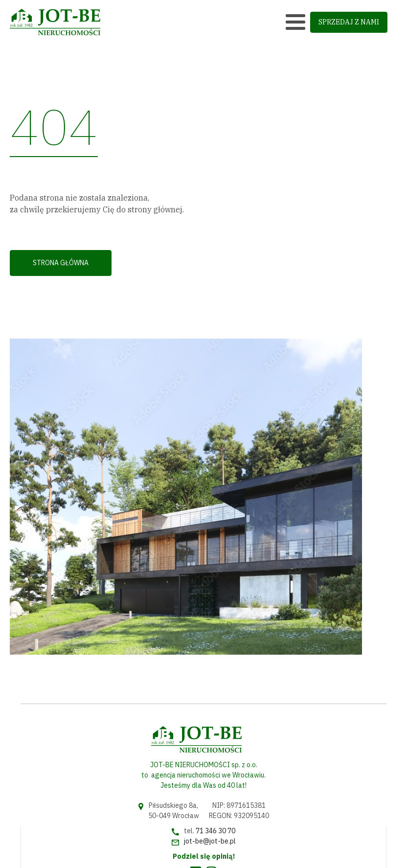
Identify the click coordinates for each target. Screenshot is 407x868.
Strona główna (61, 263)
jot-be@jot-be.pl (210, 841)
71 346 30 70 (215, 831)
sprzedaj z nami (349, 22)
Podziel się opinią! (204, 856)
